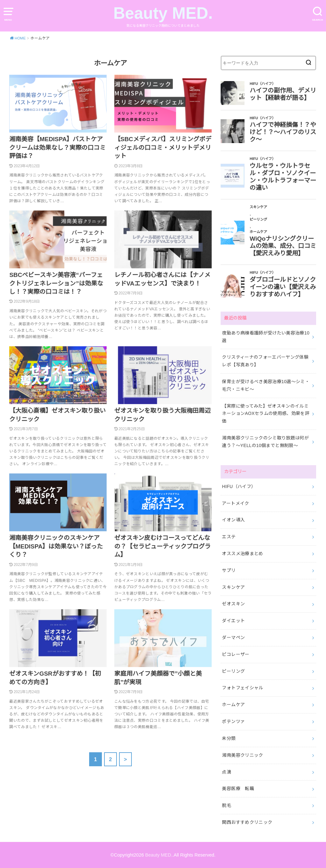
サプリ (229, 570)
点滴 (227, 772)
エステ (229, 537)
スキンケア (233, 587)
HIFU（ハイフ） (239, 486)
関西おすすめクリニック (247, 822)
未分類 (229, 738)
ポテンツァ (233, 721)
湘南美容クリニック (242, 755)
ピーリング (233, 671)
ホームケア (233, 705)
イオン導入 (233, 520)
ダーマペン (233, 637)
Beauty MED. (163, 13)
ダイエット (233, 621)
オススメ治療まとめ (242, 554)
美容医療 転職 (238, 789)
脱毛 (227, 805)
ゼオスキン (233, 604)
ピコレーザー (236, 654)
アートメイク (235, 503)
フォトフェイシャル (242, 688)
